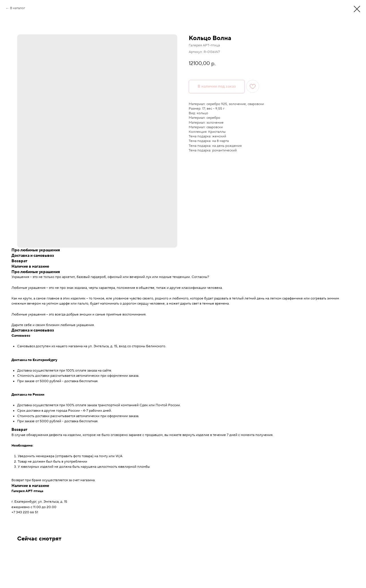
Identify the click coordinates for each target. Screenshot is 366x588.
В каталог (18, 8)
